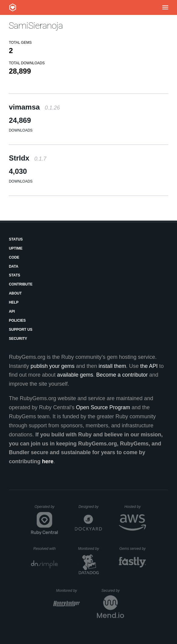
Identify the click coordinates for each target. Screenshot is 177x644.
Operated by (46, 509)
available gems (75, 375)
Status (16, 239)
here (48, 461)
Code (14, 257)
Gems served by (133, 549)
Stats (14, 275)
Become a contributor (122, 375)
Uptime (16, 248)
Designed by (90, 507)
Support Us (20, 330)
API (12, 311)
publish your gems (52, 366)
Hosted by (135, 507)
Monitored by (90, 549)
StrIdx (28, 158)
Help (14, 302)
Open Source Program (103, 407)
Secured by (113, 591)
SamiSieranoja (36, 26)
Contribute (21, 284)
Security (18, 339)
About (15, 293)
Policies (17, 320)
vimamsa (34, 107)
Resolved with (45, 549)
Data (14, 266)
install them (112, 366)
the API (149, 366)
